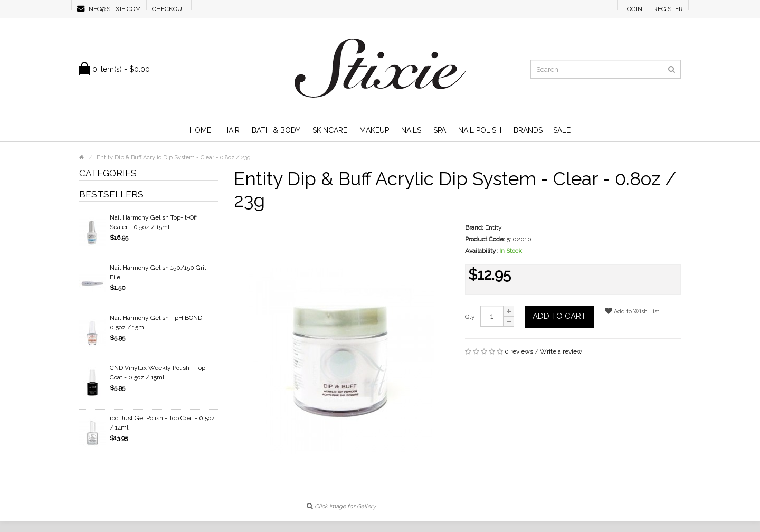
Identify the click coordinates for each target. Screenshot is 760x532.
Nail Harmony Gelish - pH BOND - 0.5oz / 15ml (158, 322)
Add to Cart (559, 316)
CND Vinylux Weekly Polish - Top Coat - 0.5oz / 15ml (158, 373)
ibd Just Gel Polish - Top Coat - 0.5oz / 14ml (162, 423)
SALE (562, 130)
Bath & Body (276, 130)
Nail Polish (480, 130)
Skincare (330, 130)
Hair (231, 130)
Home (200, 130)
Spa (440, 130)
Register (668, 9)
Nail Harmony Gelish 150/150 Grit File (158, 272)
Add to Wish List (632, 311)
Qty (470, 317)
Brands (528, 130)
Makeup (374, 130)
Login (633, 9)
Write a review (561, 351)
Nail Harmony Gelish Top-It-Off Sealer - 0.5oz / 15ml (154, 222)
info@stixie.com (109, 9)
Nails (411, 130)
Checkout (169, 9)
